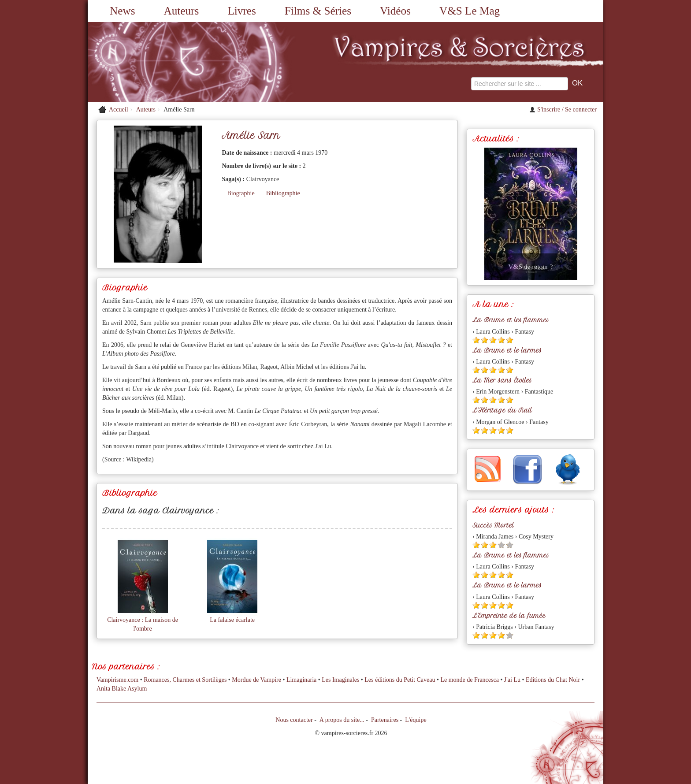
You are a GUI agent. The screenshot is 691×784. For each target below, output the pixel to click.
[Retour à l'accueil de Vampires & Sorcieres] (169, 62)
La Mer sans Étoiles (502, 380)
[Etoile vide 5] (510, 545)
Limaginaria (301, 680)
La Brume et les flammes (511, 320)
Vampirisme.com (117, 680)
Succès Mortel (493, 525)
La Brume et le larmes (507, 350)
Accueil (119, 110)
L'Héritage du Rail (502, 410)
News (122, 11)
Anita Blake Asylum (122, 689)
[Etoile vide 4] (501, 545)
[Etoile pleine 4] (501, 340)
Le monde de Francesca (470, 680)
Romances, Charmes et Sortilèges (185, 680)
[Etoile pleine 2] (485, 340)
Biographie (241, 193)
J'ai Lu (512, 680)
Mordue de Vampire (256, 680)
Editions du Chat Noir (553, 680)
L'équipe (416, 720)
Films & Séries (318, 11)
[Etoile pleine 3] (493, 340)
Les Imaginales (340, 680)
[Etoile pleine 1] (476, 340)
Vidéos (395, 11)
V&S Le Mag (470, 11)
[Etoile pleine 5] (510, 340)
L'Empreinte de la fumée (509, 616)
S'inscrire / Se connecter (563, 110)
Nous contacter (294, 720)
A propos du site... (342, 720)
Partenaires (385, 720)
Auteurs (182, 11)
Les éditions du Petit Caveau (400, 680)
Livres (241, 11)
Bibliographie (283, 193)
